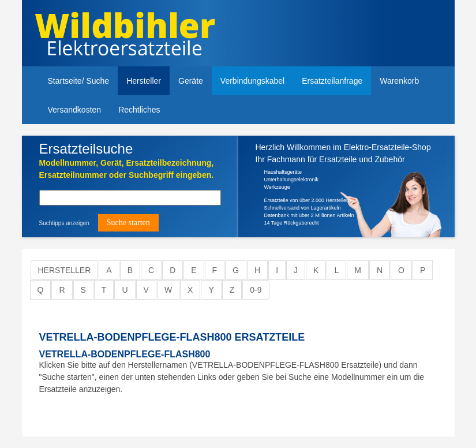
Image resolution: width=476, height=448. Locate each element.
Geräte (191, 81)
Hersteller (144, 81)
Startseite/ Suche (79, 81)
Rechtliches (139, 110)
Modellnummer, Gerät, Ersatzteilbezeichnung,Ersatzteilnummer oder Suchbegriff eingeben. (127, 169)
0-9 (256, 290)
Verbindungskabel (252, 81)
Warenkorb (399, 81)
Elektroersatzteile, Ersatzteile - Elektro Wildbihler (136, 35)
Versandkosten (75, 110)
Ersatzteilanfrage (332, 81)
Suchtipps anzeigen (64, 223)
